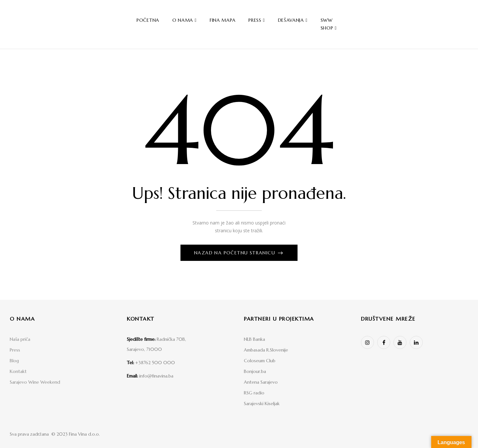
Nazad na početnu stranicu (235, 253)
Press (15, 350)
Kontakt (18, 371)
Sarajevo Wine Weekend (35, 382)
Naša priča (20, 339)
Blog (14, 361)
